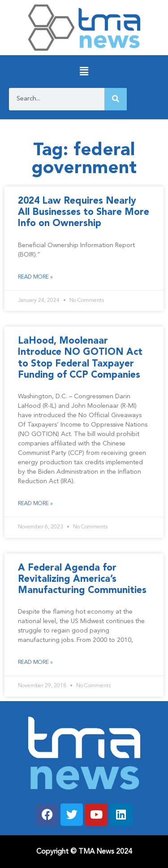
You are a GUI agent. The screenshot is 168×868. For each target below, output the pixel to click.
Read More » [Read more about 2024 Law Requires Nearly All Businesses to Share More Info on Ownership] (35, 277)
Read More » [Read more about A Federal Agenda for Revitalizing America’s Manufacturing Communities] (35, 663)
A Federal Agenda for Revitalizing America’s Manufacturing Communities (82, 579)
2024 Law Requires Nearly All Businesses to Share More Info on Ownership (84, 212)
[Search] (116, 99)
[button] (84, 72)
